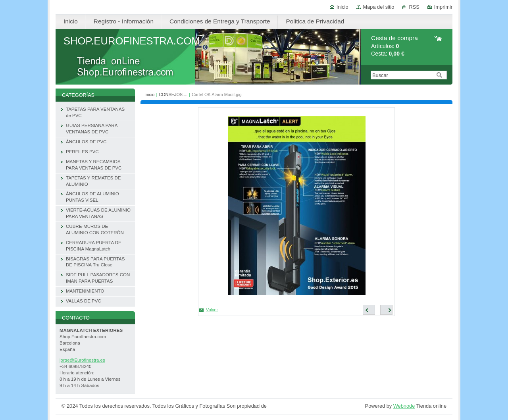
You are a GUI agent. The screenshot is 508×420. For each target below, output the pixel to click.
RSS (414, 7)
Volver (212, 310)
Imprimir (443, 7)
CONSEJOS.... (173, 94)
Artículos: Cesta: (394, 46)
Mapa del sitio (379, 7)
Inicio (343, 7)
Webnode (404, 406)
